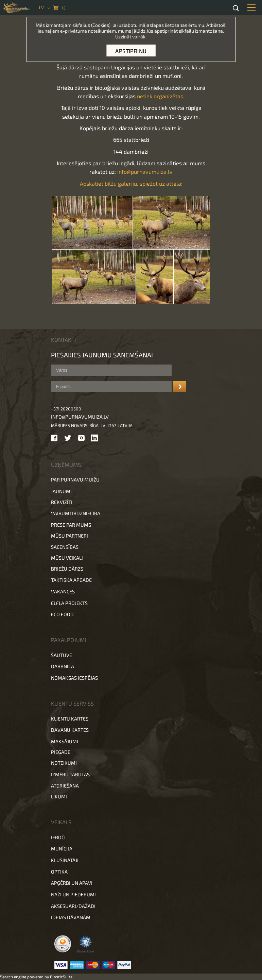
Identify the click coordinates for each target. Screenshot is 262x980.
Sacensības (65, 547)
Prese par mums (71, 525)
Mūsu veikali (67, 558)
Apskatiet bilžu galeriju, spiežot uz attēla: (131, 183)
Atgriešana (65, 786)
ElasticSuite (61, 977)
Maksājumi (65, 741)
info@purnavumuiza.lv (145, 172)
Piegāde (61, 752)
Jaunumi (61, 491)
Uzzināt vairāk (130, 37)
